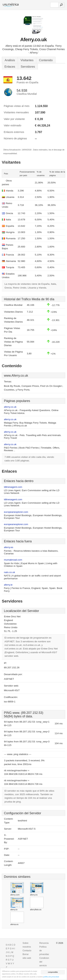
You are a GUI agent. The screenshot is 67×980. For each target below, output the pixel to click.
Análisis (10, 60)
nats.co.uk (9, 572)
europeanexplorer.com (16, 512)
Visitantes (27, 60)
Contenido (46, 60)
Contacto (27, 951)
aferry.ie (8, 585)
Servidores (28, 67)
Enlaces (10, 67)
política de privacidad (51, 977)
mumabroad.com (13, 560)
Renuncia (44, 943)
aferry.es (9, 547)
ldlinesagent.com (13, 487)
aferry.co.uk (10, 407)
